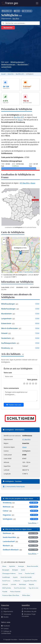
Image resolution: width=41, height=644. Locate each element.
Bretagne (15, 570)
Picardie (5, 592)
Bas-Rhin (16, 19)
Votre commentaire (11, 388)
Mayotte (31, 584)
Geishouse (7, 533)
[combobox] (22, 23)
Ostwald (4, 333)
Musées (5, 617)
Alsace (20, 120)
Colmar (6, 511)
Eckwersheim (6, 323)
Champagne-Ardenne (9, 573)
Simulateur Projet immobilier (29, 615)
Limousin (5, 584)
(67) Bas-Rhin (25, 183)
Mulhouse (7, 507)
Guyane (15, 577)
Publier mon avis (14, 405)
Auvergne (21, 566)
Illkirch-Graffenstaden (10, 328)
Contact (5, 629)
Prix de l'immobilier (29, 609)
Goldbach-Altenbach (11, 550)
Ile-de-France (6, 581)
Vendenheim (6, 338)
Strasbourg (5, 348)
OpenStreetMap (28, 272)
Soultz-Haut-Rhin (9, 537)
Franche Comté (30, 573)
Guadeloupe (6, 577)
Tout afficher (33, 523)
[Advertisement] (20, 45)
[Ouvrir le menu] (37, 3)
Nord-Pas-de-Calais (20, 588)
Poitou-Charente (15, 592)
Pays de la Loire (33, 588)
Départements (7, 611)
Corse (20, 573)
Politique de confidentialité (6, 632)
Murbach (6, 546)
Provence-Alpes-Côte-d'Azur (11, 595)
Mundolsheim (23, 64)
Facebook (5, 626)
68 (13, 507)
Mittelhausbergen (17, 62)
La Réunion (17, 581)
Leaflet (19, 272)
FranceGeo (5, 605)
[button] (20, 253)
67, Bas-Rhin (26, 439)
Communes (6, 614)
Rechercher (8, 28)
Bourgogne (6, 570)
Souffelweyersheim (9, 343)
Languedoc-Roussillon (30, 581)
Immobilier (26, 605)
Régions (5, 609)
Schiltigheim (8, 519)
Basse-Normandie (32, 566)
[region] (20, 255)
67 (22, 117)
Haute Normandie (26, 577)
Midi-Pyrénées (7, 588)
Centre (23, 570)
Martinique (22, 584)
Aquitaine (12, 566)
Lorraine (14, 584)
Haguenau (7, 515)
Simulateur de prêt (29, 611)
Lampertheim (6, 67)
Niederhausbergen (8, 64)
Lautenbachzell (9, 541)
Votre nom (8, 373)
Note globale (32, 380)
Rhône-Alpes (26, 595)
